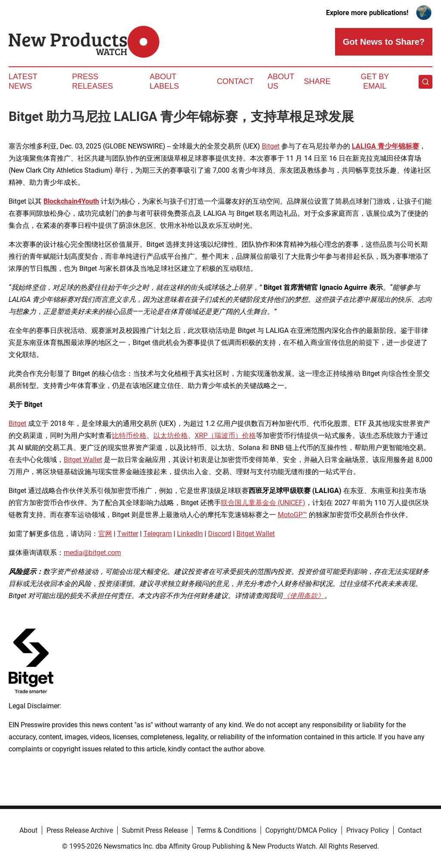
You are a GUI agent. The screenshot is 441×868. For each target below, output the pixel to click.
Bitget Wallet (83, 460)
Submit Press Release (155, 830)
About (28, 830)
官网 (105, 534)
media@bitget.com (92, 553)
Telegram (158, 534)
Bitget (271, 146)
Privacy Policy (368, 830)
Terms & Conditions (227, 830)
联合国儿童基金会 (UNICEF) (263, 503)
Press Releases (92, 81)
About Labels (165, 81)
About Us (281, 81)
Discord (220, 534)
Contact (235, 81)
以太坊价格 (171, 436)
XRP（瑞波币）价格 (225, 436)
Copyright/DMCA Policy (301, 830)
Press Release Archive (80, 830)
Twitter (128, 534)
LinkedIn (190, 534)
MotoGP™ (292, 515)
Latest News (23, 81)
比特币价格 (129, 436)
